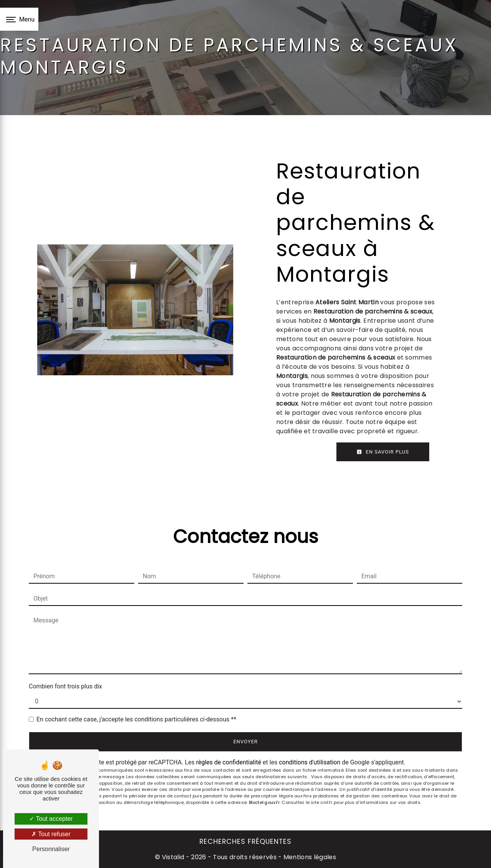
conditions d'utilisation (310, 762)
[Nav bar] (19, 19)
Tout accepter (51, 819)
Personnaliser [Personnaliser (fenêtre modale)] (51, 849)
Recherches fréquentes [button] (245, 842)
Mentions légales (309, 857)
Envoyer (245, 742)
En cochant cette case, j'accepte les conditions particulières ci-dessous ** (136, 719)
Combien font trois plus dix (65, 686)
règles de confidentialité (229, 762)
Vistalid (173, 857)
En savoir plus (383, 452)
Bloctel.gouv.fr (264, 802)
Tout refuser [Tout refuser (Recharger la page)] (51, 834)
